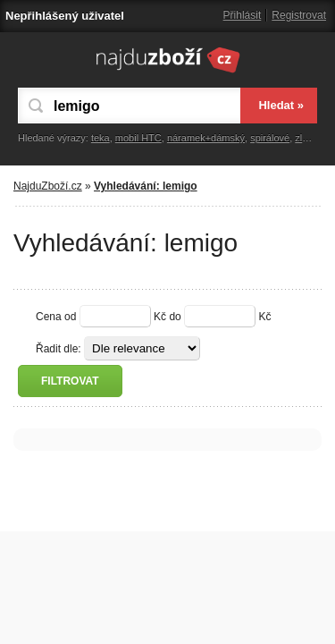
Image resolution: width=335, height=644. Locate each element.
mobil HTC (138, 138)
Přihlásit (243, 15)
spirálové (270, 138)
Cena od (56, 317)
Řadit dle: (59, 349)
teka (100, 138)
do (175, 317)
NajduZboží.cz (48, 186)
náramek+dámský (206, 138)
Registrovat (299, 15)
